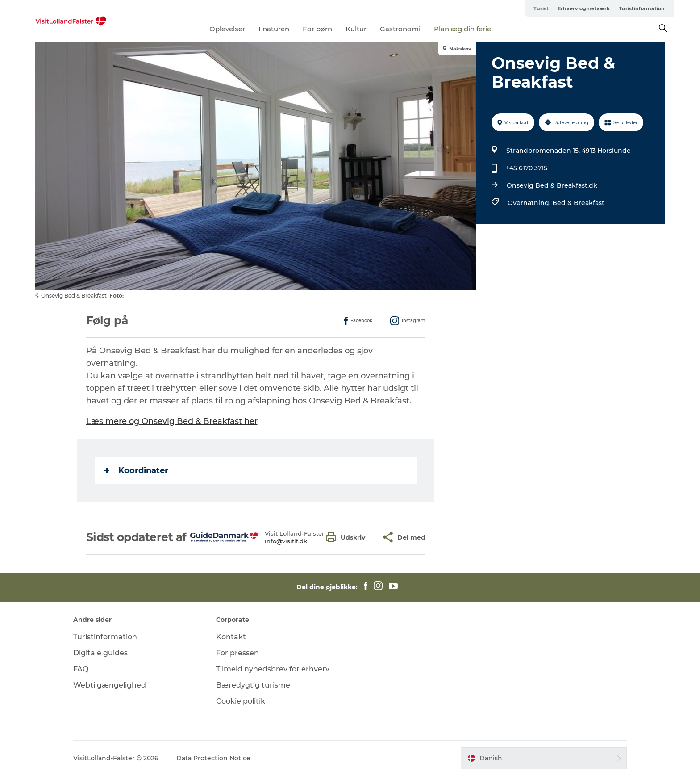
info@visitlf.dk (286, 541)
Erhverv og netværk (584, 8)
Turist (541, 8)
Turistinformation (642, 8)
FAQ (81, 669)
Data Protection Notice (213, 758)
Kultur (356, 29)
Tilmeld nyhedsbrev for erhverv (273, 669)
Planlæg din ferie (462, 29)
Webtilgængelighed (110, 685)
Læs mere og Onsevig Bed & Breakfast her (172, 421)
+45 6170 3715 (527, 168)
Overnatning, (530, 203)
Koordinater (136, 470)
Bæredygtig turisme (253, 685)
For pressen (237, 653)
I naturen (274, 29)
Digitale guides (100, 653)
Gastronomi (400, 29)
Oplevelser (227, 29)
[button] (348, 537)
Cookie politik (241, 701)
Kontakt (231, 637)
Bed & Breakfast (578, 203)
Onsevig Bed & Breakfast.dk (552, 185)
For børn (317, 29)
